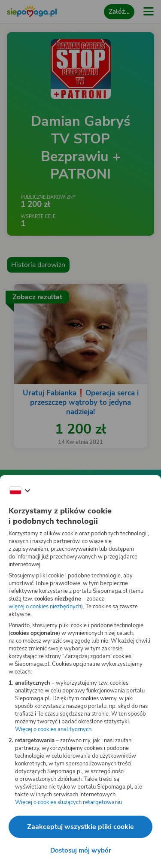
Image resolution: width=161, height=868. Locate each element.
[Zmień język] (20, 491)
